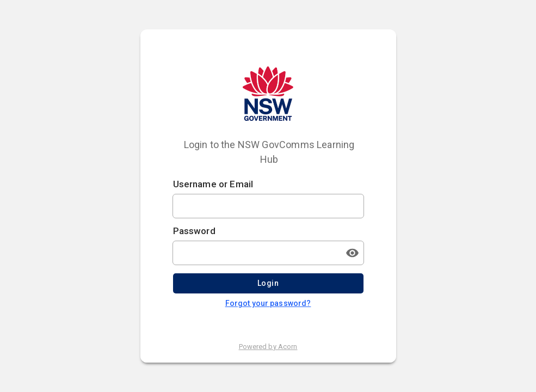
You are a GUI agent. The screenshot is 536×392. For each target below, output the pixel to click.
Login (268, 283)
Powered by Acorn (268, 347)
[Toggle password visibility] (353, 253)
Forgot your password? (268, 303)
